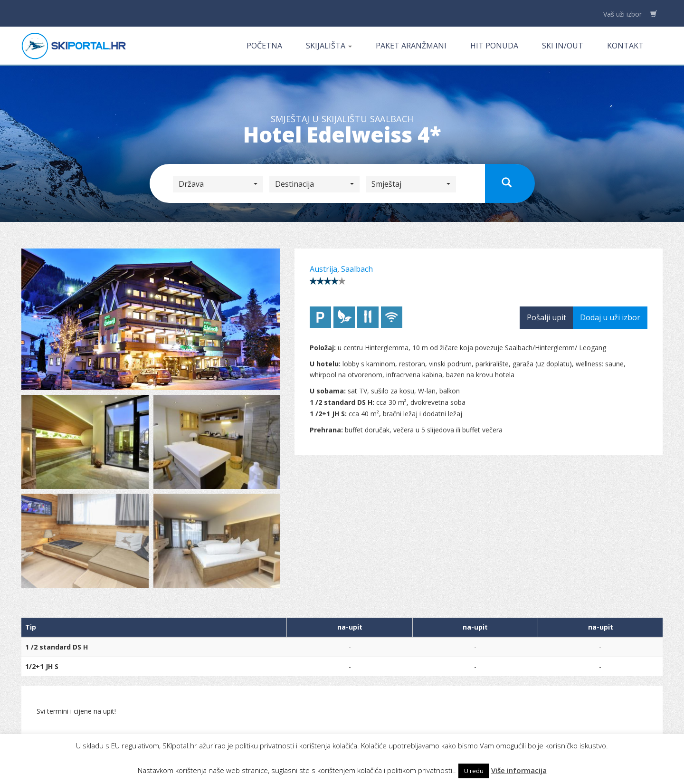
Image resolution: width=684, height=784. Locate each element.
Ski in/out (563, 46)
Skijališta (329, 46)
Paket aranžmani (411, 46)
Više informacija (519, 770)
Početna (264, 46)
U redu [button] (474, 771)
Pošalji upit (546, 317)
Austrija (323, 269)
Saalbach (357, 269)
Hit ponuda (494, 46)
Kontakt (625, 46)
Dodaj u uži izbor (610, 317)
